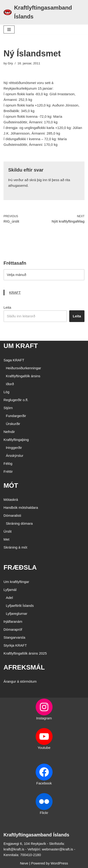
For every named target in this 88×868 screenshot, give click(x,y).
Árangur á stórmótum (20, 681)
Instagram (44, 718)
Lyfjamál (10, 590)
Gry (10, 63)
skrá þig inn (38, 180)
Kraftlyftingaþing (16, 440)
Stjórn (8, 408)
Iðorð (10, 384)
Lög (6, 392)
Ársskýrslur (15, 456)
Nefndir (9, 432)
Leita (7, 307)
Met (6, 539)
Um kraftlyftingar (16, 582)
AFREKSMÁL (24, 667)
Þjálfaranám (13, 621)
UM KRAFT (21, 346)
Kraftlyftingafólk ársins (23, 376)
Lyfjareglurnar (17, 613)
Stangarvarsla (14, 637)
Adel (9, 598)
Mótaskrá (11, 500)
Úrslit (8, 531)
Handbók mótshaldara (21, 507)
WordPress (59, 863)
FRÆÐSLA (20, 567)
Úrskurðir (13, 424)
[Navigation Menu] (9, 29)
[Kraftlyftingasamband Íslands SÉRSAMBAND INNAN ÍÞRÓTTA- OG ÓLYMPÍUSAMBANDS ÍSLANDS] (44, 12)
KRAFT (15, 292)
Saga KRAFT (14, 360)
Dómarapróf (13, 629)
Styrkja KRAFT (15, 645)
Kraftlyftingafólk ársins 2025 (25, 653)
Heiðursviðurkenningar (23, 368)
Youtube (44, 748)
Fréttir (8, 471)
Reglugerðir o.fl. (16, 400)
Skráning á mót (15, 547)
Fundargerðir (16, 416)
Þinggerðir (14, 448)
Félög (8, 463)
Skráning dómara (19, 523)
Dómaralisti (12, 515)
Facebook (44, 783)
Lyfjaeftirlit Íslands (20, 606)
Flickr (44, 813)
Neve (24, 863)
